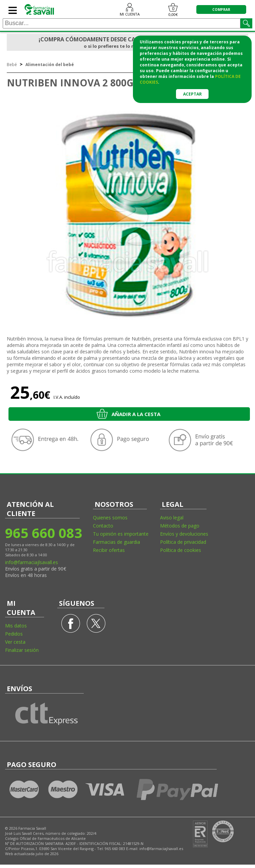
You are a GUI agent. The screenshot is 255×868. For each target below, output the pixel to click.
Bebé (12, 65)
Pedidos (14, 634)
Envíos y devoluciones (184, 534)
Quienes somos (110, 518)
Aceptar (192, 94)
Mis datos (16, 626)
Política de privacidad (183, 542)
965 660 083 (43, 533)
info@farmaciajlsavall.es (32, 562)
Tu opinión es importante (121, 534)
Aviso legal (172, 518)
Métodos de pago (180, 526)
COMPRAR (221, 9)
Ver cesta (15, 642)
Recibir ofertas (109, 550)
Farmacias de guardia (116, 542)
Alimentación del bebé (50, 65)
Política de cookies (181, 550)
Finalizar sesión (22, 650)
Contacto (103, 526)
